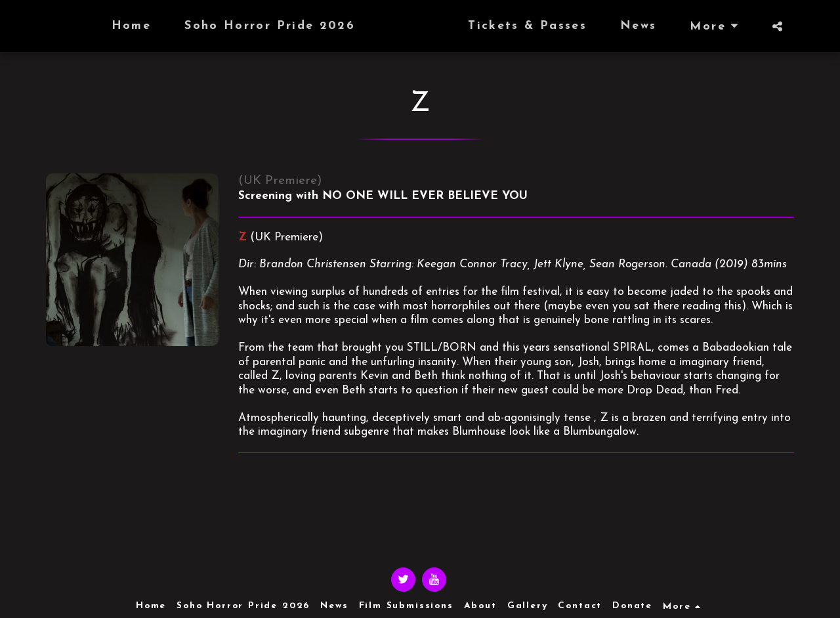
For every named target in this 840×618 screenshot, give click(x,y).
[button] (803, 26)
